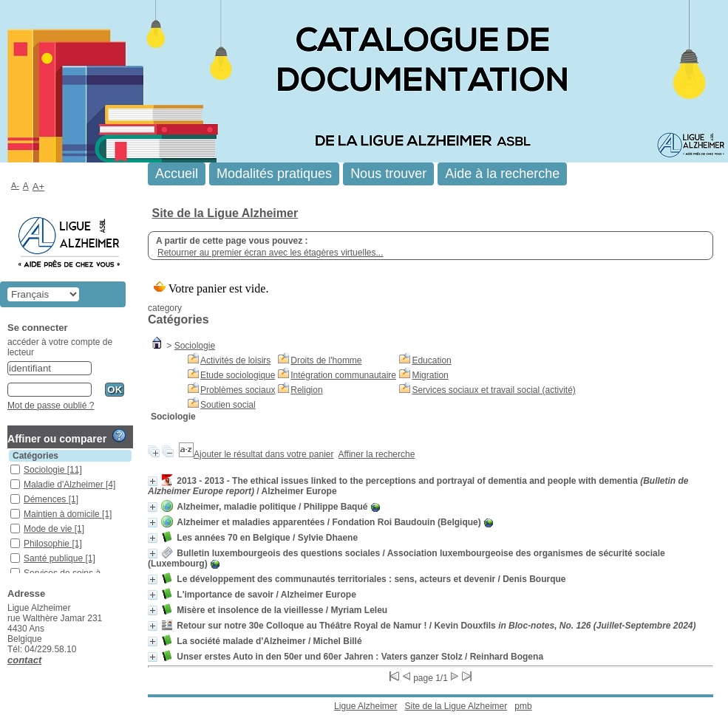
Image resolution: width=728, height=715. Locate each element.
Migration (430, 375)
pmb (523, 706)
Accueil (177, 174)
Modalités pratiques (274, 174)
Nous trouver (388, 174)
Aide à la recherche (502, 174)
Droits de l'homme (326, 360)
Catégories (35, 456)
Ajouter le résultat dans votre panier (263, 454)
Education (431, 360)
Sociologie (195, 346)
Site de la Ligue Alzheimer (225, 213)
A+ (39, 187)
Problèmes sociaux (238, 390)
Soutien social (228, 405)
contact (24, 660)
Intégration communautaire (343, 375)
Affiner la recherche (377, 454)
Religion (306, 390)
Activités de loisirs (235, 360)
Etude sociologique (238, 375)
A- (15, 185)
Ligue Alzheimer (365, 706)
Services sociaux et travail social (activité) (493, 390)
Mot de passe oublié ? (51, 406)
